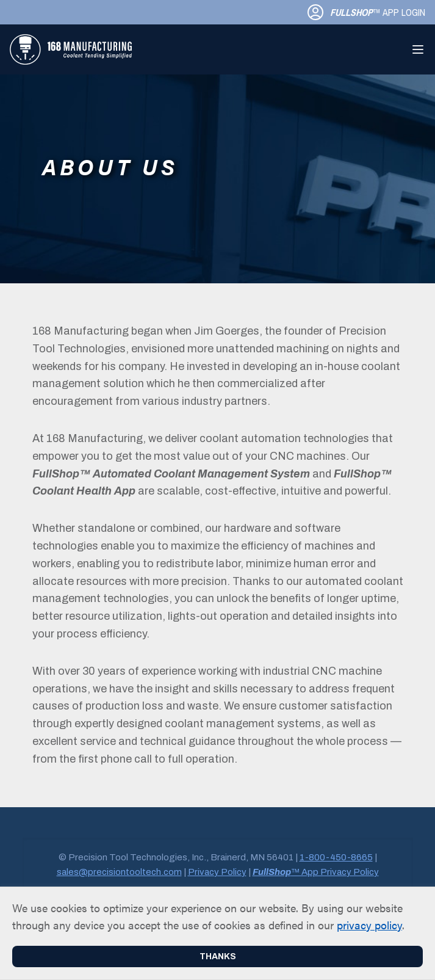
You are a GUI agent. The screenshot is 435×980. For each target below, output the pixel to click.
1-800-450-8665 (336, 857)
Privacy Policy (217, 872)
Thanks (218, 956)
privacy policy (369, 925)
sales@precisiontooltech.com (119, 872)
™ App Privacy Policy (316, 872)
